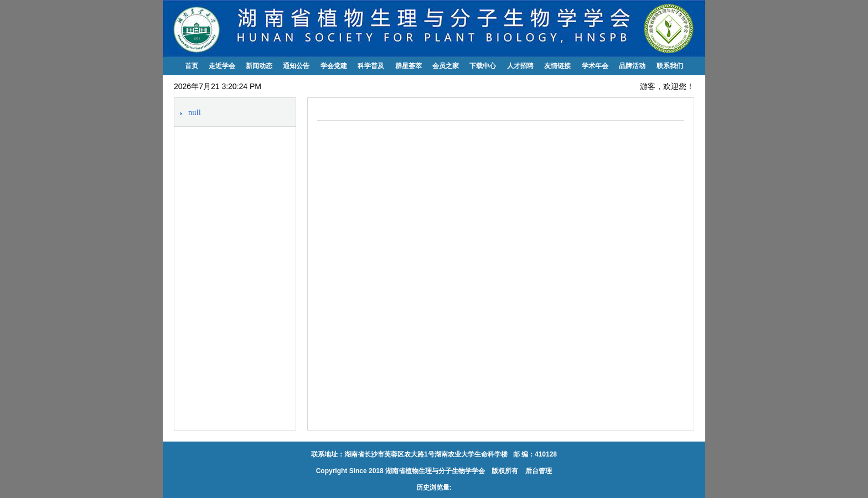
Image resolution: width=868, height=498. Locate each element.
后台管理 (538, 471)
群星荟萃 (409, 66)
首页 (192, 66)
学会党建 (334, 66)
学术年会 (595, 66)
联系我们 (670, 66)
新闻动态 (259, 66)
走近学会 (222, 66)
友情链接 (557, 66)
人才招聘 (520, 66)
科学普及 (371, 66)
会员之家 (446, 66)
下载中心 (483, 66)
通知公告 (296, 66)
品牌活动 (632, 66)
